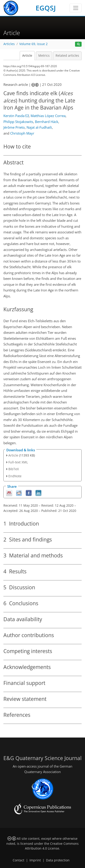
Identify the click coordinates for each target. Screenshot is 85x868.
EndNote (15, 476)
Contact (18, 860)
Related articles (67, 56)
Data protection (58, 860)
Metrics (44, 56)
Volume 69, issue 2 (33, 44)
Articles (9, 44)
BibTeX (14, 469)
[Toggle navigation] (76, 8)
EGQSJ (46, 8)
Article (27, 56)
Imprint (35, 860)
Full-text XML (18, 462)
